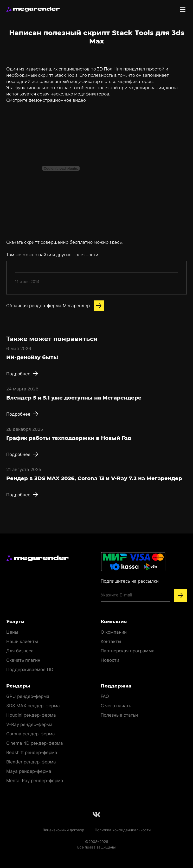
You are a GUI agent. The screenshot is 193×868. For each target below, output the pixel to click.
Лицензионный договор (63, 830)
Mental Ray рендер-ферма (35, 781)
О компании (114, 632)
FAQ (105, 696)
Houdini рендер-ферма (31, 715)
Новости (110, 660)
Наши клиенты (22, 641)
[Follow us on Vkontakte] (96, 814)
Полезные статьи (119, 715)
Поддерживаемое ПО (30, 670)
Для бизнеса (20, 651)
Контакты (111, 641)
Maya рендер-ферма (29, 771)
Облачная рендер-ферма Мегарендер (55, 306)
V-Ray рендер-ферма (29, 724)
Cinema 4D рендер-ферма (35, 743)
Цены (12, 632)
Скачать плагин (23, 660)
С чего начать (116, 706)
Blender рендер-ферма (31, 762)
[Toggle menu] (183, 9)
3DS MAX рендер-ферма (33, 706)
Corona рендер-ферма (31, 734)
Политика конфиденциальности (123, 830)
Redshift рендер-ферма (32, 753)
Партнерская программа (128, 651)
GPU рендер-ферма (28, 696)
